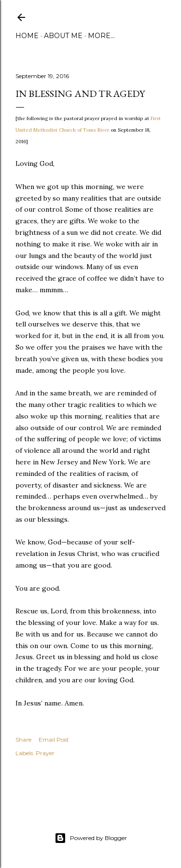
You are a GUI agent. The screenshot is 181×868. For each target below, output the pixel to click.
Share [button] (23, 739)
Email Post (54, 739)
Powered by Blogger (91, 838)
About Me (63, 36)
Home (27, 36)
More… (101, 36)
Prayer (45, 753)
